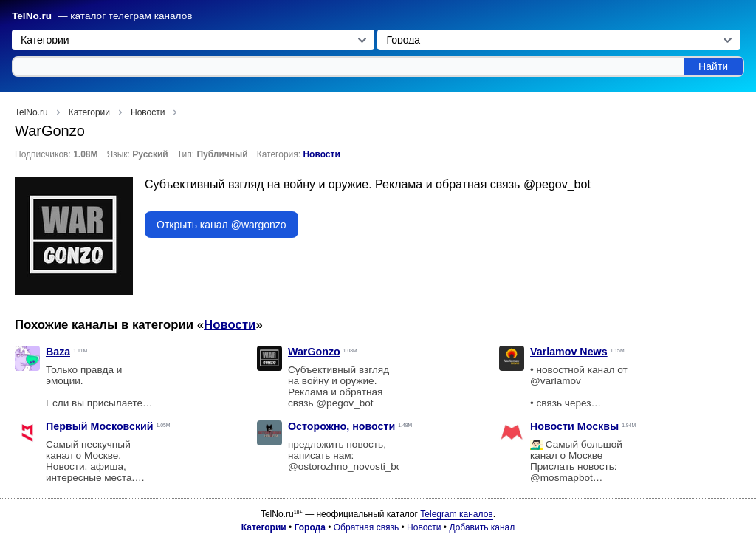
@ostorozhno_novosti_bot (346, 467)
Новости (321, 154)
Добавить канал (482, 527)
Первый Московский (100, 426)
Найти (713, 66)
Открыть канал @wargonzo (221, 225)
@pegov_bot (557, 184)
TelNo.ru (32, 16)
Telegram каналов (456, 514)
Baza (58, 352)
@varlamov (556, 381)
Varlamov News (569, 352)
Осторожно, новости (341, 426)
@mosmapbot (561, 478)
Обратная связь (366, 527)
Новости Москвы (574, 426)
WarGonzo (314, 352)
